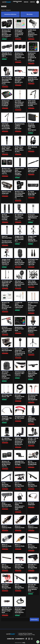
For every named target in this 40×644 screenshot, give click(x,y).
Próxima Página (34, 620)
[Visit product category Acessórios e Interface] (10, 14)
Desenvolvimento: (20, 643)
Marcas (26, 2)
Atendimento (20, 639)
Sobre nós (11, 639)
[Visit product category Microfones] (30, 14)
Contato (32, 2)
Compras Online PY (17, 2)
